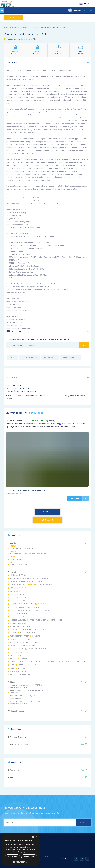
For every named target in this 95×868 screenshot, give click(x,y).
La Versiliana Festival (16, 558)
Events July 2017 (50, 357)
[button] (21, 862)
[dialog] (21, 850)
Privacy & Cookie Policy (41, 857)
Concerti (34, 28)
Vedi (84, 682)
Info (84, 737)
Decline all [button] (29, 857)
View (84, 543)
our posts (56, 424)
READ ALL (47, 520)
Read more (80, 498)
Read (84, 711)
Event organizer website (25, 391)
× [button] (36, 837)
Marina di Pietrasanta (20, 28)
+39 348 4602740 (23, 388)
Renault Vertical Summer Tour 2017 (20, 39)
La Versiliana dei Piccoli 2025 (18, 564)
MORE (47, 512)
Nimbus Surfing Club (70, 357)
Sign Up (84, 822)
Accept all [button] (12, 857)
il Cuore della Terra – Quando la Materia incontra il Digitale (27, 553)
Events (6, 28)
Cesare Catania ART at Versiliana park (21, 547)
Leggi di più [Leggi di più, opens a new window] (22, 852)
